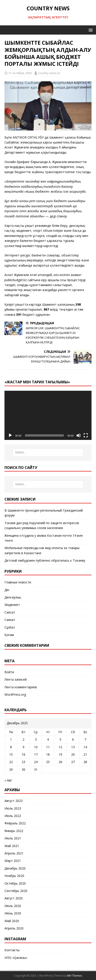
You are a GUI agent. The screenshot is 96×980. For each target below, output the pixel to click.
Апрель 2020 (14, 928)
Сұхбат (10, 627)
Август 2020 (14, 898)
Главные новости (18, 582)
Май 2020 (12, 921)
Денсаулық (13, 597)
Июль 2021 (13, 838)
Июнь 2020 (13, 913)
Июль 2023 (13, 808)
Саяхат (10, 620)
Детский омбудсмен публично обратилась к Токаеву (45, 560)
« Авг (8, 780)
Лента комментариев (21, 687)
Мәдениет (12, 605)
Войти (9, 672)
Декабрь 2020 (15, 868)
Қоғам (9, 635)
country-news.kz (49, 73)
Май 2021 (12, 846)
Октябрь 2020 (15, 883)
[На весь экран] (86, 435)
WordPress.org (15, 694)
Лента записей (16, 679)
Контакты (12, 950)
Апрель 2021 (14, 853)
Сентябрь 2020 (16, 891)
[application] (48, 415)
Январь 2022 (14, 831)
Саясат (10, 612)
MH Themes (75, 976)
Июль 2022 (13, 816)
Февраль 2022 (15, 823)
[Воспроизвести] (10, 435)
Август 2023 (14, 801)
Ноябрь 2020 (14, 876)
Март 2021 (13, 861)
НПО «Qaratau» (16, 958)
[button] (90, 30)
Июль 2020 (13, 906)
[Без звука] (79, 435)
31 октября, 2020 (20, 73)
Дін (7, 590)
